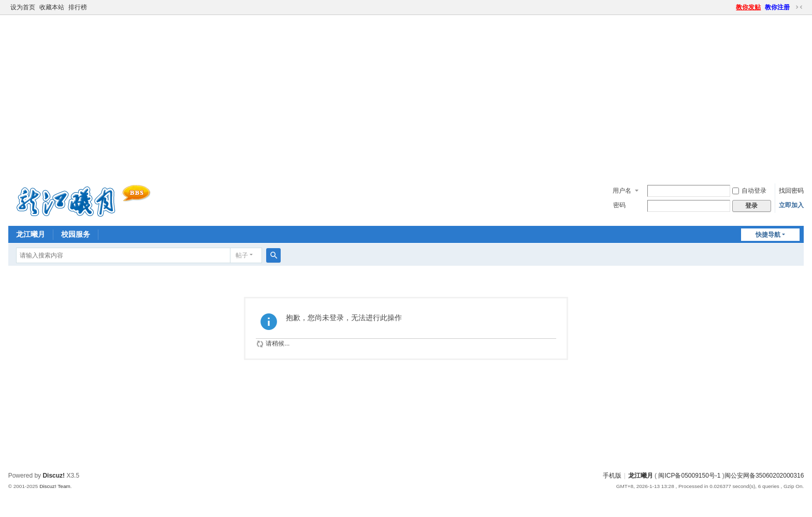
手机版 (612, 476)
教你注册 (777, 7)
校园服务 (76, 234)
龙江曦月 (31, 234)
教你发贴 (748, 7)
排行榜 (78, 7)
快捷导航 (768, 235)
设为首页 (23, 7)
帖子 (242, 255)
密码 (619, 205)
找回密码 (791, 191)
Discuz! (54, 476)
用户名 (622, 191)
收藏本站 (52, 7)
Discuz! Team (55, 486)
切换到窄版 (799, 7)
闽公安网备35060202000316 (764, 476)
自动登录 (749, 191)
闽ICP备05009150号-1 (689, 476)
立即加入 (791, 205)
